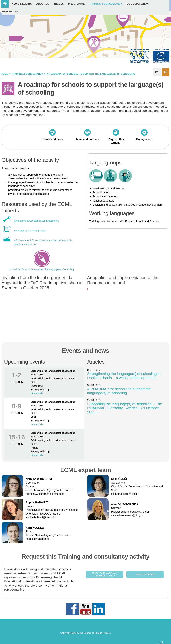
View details (37, 393)
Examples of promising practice (31, 231)
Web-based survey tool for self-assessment (36, 221)
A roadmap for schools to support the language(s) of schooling (42, 269)
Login (161, 642)
